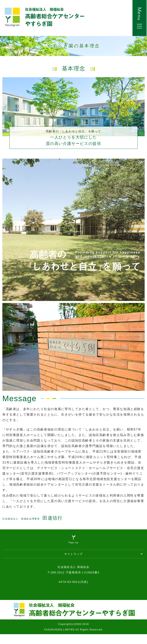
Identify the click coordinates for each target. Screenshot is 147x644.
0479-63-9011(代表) (73, 582)
